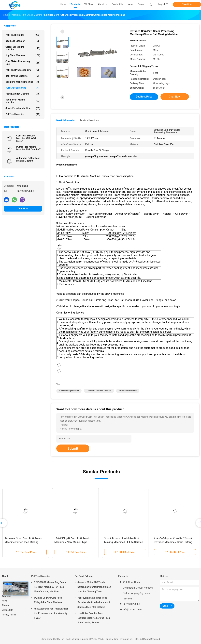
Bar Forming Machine (23, 76)
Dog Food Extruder (23, 41)
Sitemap (6, 605)
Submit (73, 448)
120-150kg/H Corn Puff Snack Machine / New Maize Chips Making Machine (72, 542)
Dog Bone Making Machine (23, 82)
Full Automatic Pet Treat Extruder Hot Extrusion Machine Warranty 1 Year (51, 613)
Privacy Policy (9, 615)
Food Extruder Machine (23, 94)
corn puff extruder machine (99, 391)
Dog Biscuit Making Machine (23, 101)
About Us (6, 596)
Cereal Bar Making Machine (23, 48)
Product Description (90, 120)
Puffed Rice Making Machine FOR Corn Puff (28, 148)
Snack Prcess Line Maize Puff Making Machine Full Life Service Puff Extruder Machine (124, 542)
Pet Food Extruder (23, 35)
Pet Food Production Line (23, 70)
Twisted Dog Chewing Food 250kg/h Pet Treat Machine (48, 600)
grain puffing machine (69, 391)
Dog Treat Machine (23, 55)
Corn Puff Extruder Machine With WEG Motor (26, 138)
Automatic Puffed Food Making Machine (28, 159)
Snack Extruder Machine (23, 108)
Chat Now (187, 4)
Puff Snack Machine (23, 88)
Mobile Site (7, 610)
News (5, 601)
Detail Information (66, 120)
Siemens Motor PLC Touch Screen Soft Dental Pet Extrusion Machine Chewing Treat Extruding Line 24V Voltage (94, 587)
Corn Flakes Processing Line (23, 63)
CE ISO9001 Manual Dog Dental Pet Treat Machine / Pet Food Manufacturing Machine (50, 587)
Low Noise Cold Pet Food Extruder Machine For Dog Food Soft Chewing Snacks (94, 618)
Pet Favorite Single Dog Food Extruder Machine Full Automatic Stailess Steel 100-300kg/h (94, 602)
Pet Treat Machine (23, 114)
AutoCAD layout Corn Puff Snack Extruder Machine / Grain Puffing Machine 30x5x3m (173, 542)
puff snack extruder (128, 391)
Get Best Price (144, 97)
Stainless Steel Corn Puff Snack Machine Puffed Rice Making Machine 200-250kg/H (23, 542)
